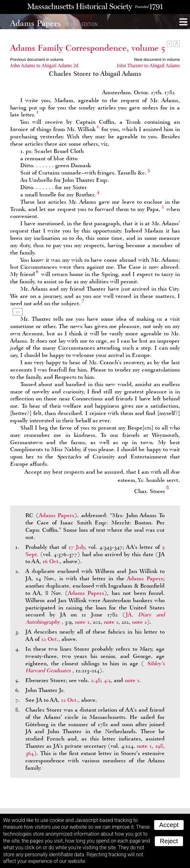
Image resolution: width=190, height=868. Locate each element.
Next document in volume (157, 59)
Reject (169, 841)
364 (29, 753)
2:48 (96, 680)
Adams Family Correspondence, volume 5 (88, 48)
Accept (169, 825)
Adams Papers (57, 515)
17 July (77, 547)
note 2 (139, 622)
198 (159, 746)
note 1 (82, 622)
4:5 (107, 680)
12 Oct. (50, 639)
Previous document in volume (37, 59)
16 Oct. (51, 561)
